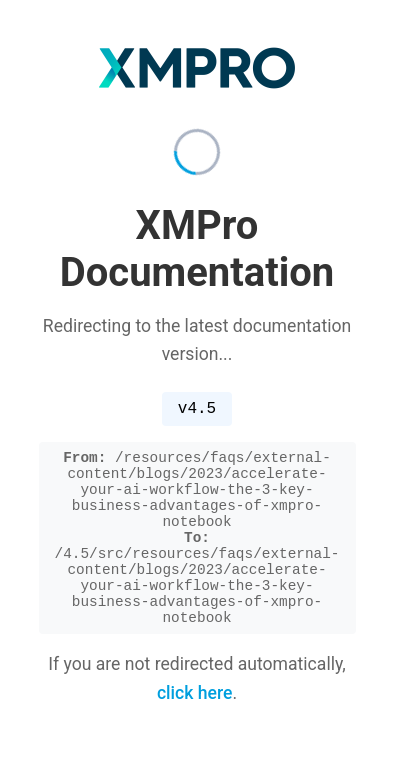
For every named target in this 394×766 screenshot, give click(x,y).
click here (195, 711)
